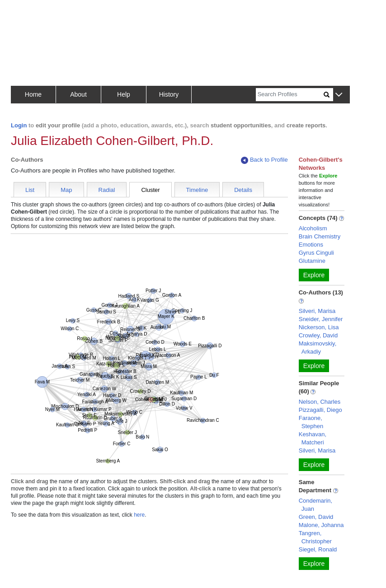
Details (243, 190)
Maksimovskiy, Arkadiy (318, 348)
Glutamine (312, 261)
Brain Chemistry (320, 236)
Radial (107, 190)
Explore (314, 275)
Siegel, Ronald (318, 549)
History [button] (169, 94)
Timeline (197, 190)
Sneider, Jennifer (321, 319)
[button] (339, 95)
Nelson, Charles (320, 402)
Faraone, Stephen (311, 422)
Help (124, 94)
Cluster (150, 190)
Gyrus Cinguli (316, 253)
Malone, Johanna (321, 525)
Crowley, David (318, 335)
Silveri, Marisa (317, 311)
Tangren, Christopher (315, 537)
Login (19, 125)
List (30, 190)
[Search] (290, 95)
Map (66, 190)
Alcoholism (313, 228)
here (139, 515)
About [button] (78, 94)
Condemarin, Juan (315, 505)
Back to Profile (264, 160)
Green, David (316, 517)
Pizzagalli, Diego (320, 410)
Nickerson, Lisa (319, 327)
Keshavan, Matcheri (313, 438)
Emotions (311, 245)
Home (33, 94)
